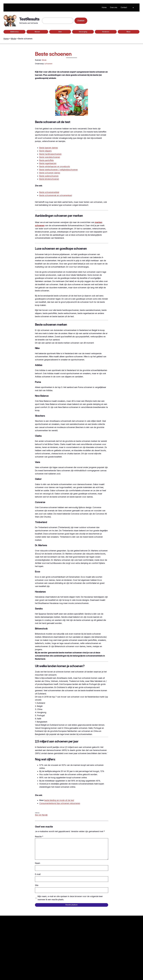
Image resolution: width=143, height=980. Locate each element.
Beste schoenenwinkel (49, 192)
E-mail (38, 874)
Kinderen (106, 32)
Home (6, 39)
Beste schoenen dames (50, 173)
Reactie (39, 837)
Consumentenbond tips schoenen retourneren (60, 803)
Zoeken (81, 21)
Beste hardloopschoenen (50, 154)
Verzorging (83, 32)
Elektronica (14, 32)
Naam (38, 863)
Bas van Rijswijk (41, 815)
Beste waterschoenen (49, 176)
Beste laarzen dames (49, 148)
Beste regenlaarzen (48, 163)
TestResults (29, 19)
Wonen (37, 32)
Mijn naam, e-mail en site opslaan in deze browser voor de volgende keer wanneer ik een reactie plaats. (70, 898)
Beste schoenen (53, 54)
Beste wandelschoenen (50, 157)
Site (37, 885)
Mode (13, 39)
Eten (60, 32)
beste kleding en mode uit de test (59, 800)
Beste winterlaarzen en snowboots (55, 167)
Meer (129, 32)
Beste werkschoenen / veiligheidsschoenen (59, 170)
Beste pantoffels (47, 160)
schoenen (48, 64)
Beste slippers (45, 151)
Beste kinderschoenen (49, 179)
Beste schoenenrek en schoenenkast (56, 195)
